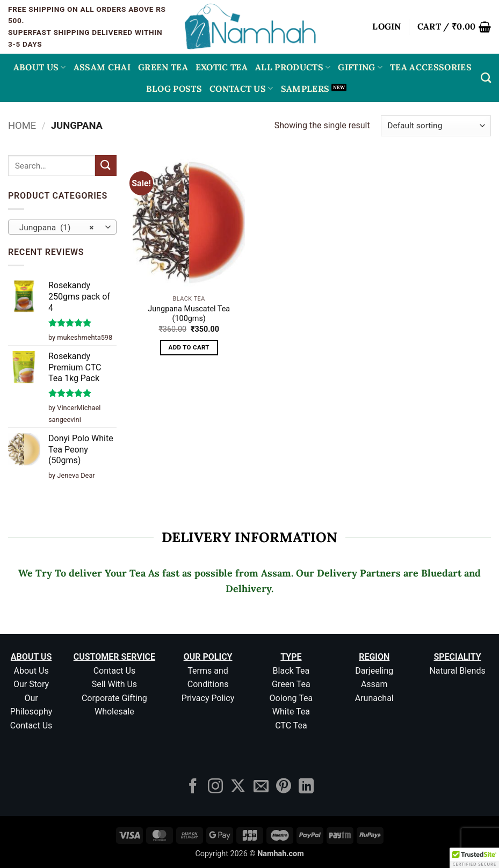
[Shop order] (436, 126)
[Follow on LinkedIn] (306, 787)
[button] (387, 27)
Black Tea (291, 671)
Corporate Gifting (114, 698)
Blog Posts (174, 89)
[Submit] (106, 166)
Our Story (31, 684)
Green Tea (291, 684)
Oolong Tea (291, 698)
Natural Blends (457, 671)
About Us (40, 67)
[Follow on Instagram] (215, 787)
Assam (374, 684)
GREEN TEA (163, 67)
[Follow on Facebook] (193, 787)
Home (22, 125)
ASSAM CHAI (102, 67)
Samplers (305, 89)
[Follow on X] (238, 787)
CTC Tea (291, 725)
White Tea (291, 712)
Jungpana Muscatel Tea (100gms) (189, 314)
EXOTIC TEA (222, 67)
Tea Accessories (431, 67)
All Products (293, 67)
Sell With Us (114, 684)
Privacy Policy (208, 698)
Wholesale (114, 712)
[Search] (486, 78)
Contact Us (241, 89)
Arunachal (374, 698)
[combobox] (62, 227)
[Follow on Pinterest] (284, 787)
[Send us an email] (261, 787)
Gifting (360, 67)
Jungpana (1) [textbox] (57, 228)
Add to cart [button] (189, 347)
